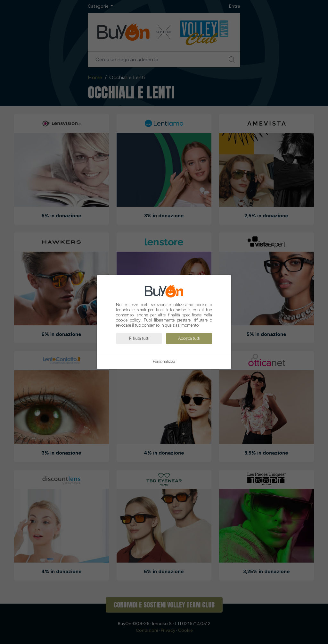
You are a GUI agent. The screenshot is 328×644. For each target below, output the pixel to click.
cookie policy (128, 320)
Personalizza (164, 361)
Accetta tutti (189, 338)
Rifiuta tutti (139, 338)
